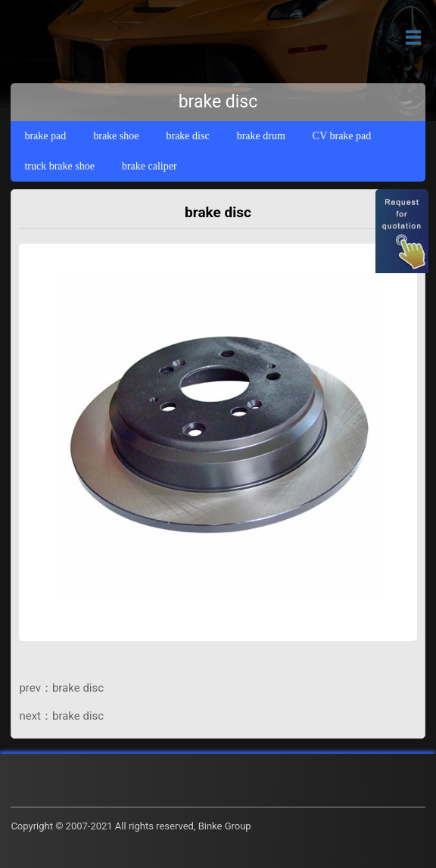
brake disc (187, 136)
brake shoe (116, 136)
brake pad (45, 136)
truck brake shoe (59, 166)
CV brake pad (342, 136)
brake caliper (149, 166)
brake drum (261, 136)
